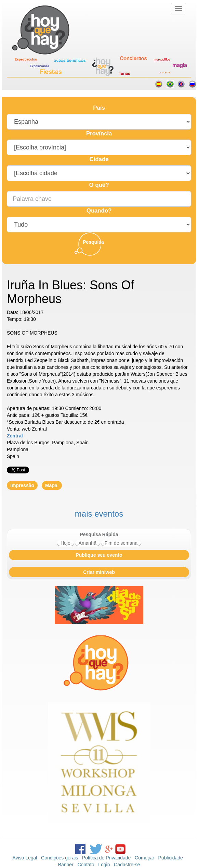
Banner (66, 865)
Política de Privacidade (106, 858)
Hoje (65, 543)
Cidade (99, 159)
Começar (144, 858)
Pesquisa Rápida (99, 534)
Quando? (99, 211)
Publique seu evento (99, 555)
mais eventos (99, 514)
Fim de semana (121, 543)
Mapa (52, 485)
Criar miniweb (99, 572)
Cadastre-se (127, 865)
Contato (86, 865)
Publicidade (171, 858)
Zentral (15, 436)
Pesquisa (93, 242)
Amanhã (88, 543)
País (99, 108)
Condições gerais (60, 858)
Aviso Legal (25, 858)
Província (99, 134)
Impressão (22, 485)
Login (104, 865)
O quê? (99, 185)
